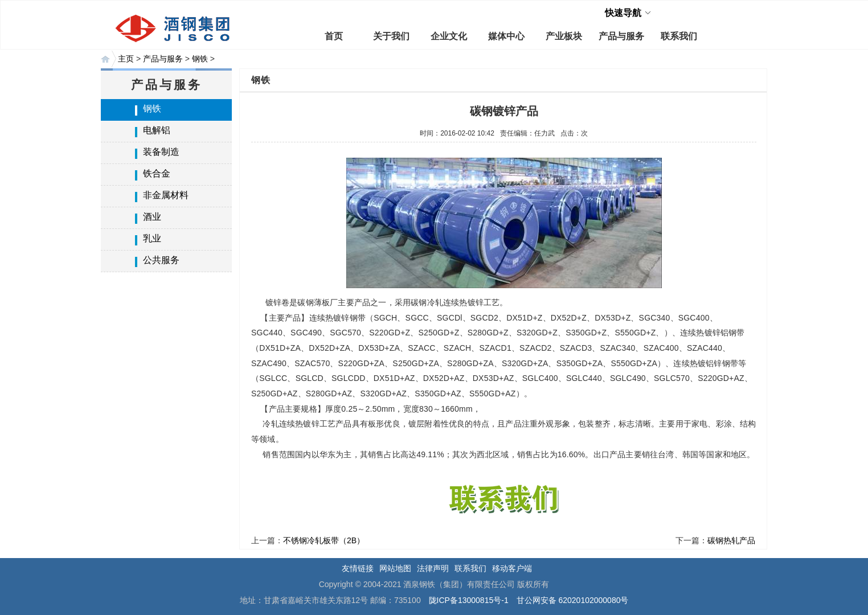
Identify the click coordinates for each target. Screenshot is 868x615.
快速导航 (623, 13)
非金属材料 (166, 195)
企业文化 (449, 36)
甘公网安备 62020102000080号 (573, 600)
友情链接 (358, 568)
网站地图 (395, 568)
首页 (334, 36)
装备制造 (161, 152)
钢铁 (200, 59)
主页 (126, 59)
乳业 (152, 238)
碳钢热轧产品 (731, 540)
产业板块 (564, 36)
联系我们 (679, 36)
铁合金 (157, 173)
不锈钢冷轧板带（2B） (324, 540)
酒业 (152, 217)
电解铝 (157, 130)
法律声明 (433, 568)
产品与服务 (621, 36)
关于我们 (391, 36)
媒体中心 (506, 36)
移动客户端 (512, 568)
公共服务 (161, 260)
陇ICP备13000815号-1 (469, 600)
